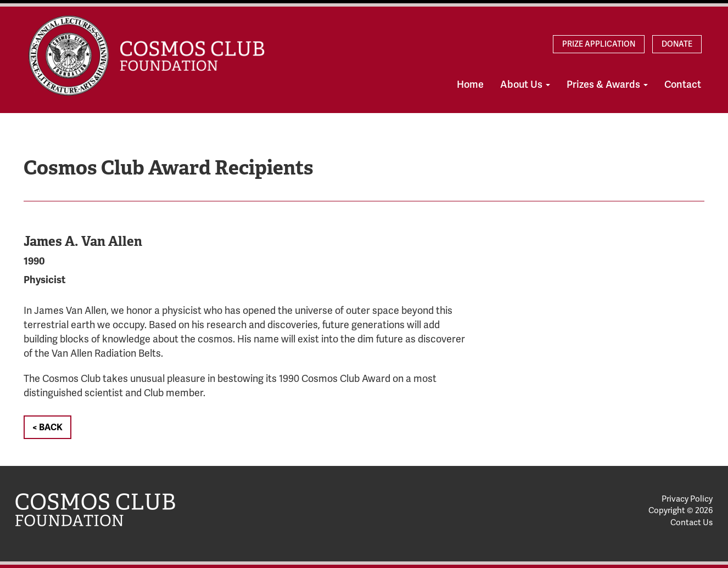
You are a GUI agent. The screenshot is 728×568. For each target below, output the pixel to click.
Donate (677, 44)
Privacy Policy (687, 499)
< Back (47, 428)
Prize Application (599, 44)
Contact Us (691, 522)
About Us (525, 85)
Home (470, 85)
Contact (683, 85)
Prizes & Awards (607, 85)
